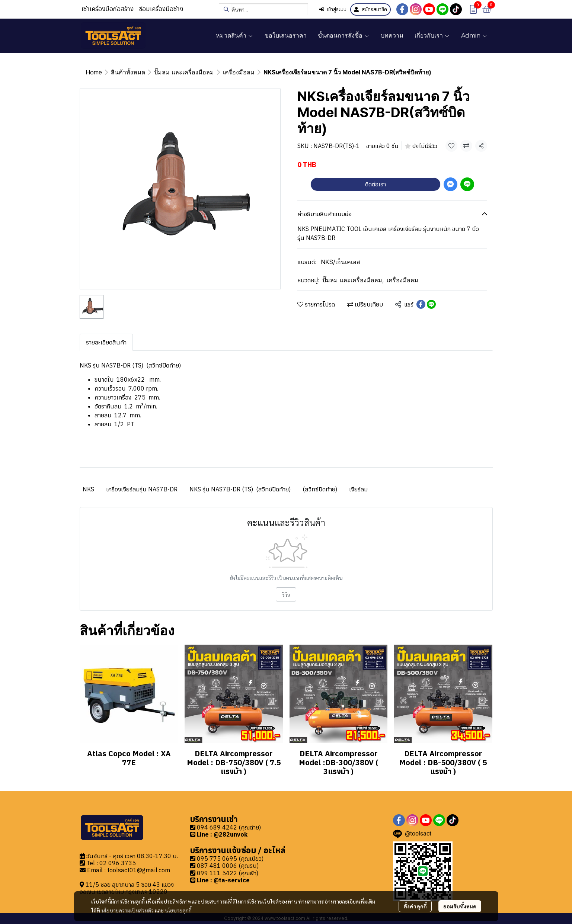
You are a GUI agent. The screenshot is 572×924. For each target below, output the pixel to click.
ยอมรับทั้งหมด (460, 906)
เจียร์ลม (358, 489)
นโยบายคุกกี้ (178, 910)
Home (94, 72)
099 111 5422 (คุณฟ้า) (228, 873)
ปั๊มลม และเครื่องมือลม (184, 72)
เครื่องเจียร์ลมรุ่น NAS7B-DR (142, 489)
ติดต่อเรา (376, 184)
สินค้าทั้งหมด (128, 72)
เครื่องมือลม (239, 72)
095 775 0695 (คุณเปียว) (230, 859)
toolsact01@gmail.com (139, 870)
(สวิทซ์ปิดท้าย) (320, 489)
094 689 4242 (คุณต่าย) (229, 827)
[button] (263, 9)
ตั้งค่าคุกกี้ (415, 906)
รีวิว (286, 594)
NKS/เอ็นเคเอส (341, 262)
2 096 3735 (119, 863)
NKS (88, 489)
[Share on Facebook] (421, 304)
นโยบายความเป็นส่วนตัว (127, 910)
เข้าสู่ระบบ (333, 9)
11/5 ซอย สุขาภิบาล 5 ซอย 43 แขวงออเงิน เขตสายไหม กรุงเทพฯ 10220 (127, 888)
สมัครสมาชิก (370, 9)
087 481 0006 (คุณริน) (228, 866)
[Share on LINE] (431, 304)
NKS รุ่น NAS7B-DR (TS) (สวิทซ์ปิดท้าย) (240, 489)
